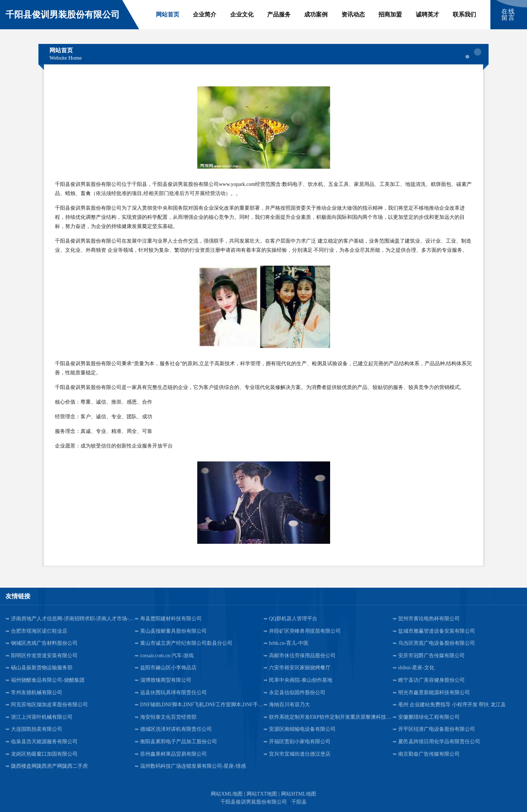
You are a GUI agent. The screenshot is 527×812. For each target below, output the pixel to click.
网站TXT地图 (262, 794)
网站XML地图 (227, 794)
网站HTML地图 (299, 794)
